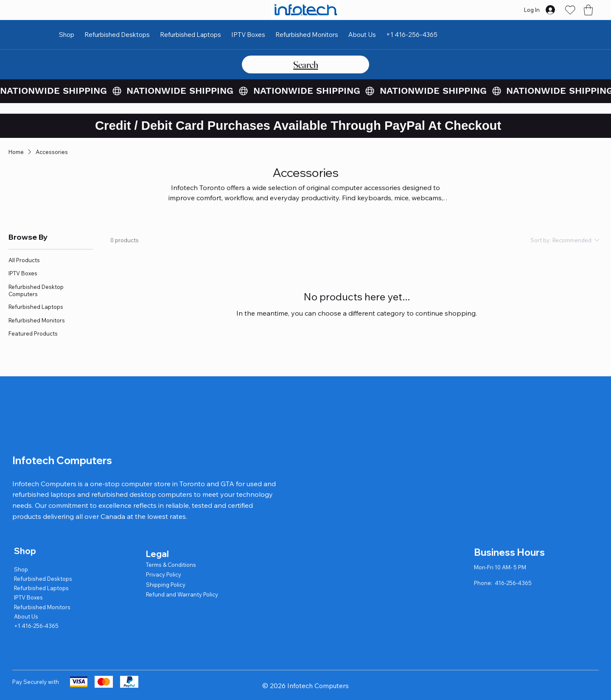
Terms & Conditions (171, 565)
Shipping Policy (166, 585)
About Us (26, 616)
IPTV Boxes (28, 597)
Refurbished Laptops (41, 588)
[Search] (305, 64)
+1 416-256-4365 (36, 626)
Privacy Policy (164, 574)
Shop (21, 569)
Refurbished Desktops (43, 579)
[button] (588, 10)
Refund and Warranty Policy (182, 594)
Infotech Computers (62, 460)
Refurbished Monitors (42, 607)
